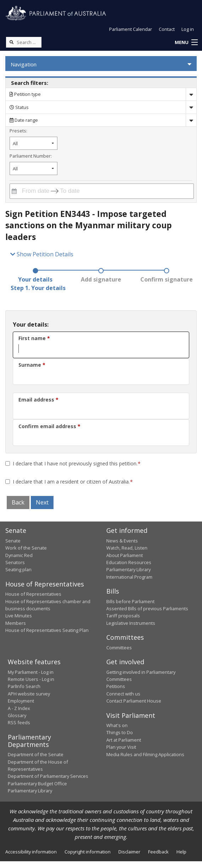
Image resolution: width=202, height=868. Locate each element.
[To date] (75, 191)
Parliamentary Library (128, 569)
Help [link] (181, 852)
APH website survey (29, 694)
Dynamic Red (19, 555)
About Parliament (125, 555)
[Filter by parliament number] (33, 168)
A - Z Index (19, 708)
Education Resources (129, 562)
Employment (21, 701)
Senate (13, 541)
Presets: (18, 131)
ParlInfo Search (24, 686)
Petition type (25, 94)
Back (18, 502)
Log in (188, 29)
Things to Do (120, 732)
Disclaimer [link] (129, 852)
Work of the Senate (26, 548)
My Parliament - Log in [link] (31, 672)
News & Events (122, 541)
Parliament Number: (31, 156)
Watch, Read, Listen (127, 548)
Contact (167, 29)
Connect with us (123, 694)
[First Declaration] (8, 463)
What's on (117, 725)
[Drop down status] (191, 107)
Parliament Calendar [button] (131, 29)
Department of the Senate (36, 754)
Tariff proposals (123, 616)
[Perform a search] (11, 42)
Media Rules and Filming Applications (145, 754)
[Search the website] (24, 42)
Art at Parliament (124, 740)
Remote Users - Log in (31, 679)
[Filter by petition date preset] (33, 143)
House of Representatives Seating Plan (47, 630)
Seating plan (18, 569)
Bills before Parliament (130, 601)
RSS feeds (19, 722)
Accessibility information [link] (31, 852)
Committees (119, 648)
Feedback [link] (158, 852)
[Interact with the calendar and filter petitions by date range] (14, 191)
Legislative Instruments (131, 623)
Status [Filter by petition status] (19, 107)
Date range (24, 120)
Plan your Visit (121, 747)
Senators (15, 562)
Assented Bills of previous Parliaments (147, 608)
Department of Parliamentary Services (48, 776)
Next (42, 502)
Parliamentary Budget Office (37, 784)
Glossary (17, 715)
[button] (186, 43)
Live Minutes (19, 616)
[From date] (34, 191)
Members (16, 623)
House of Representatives (33, 594)
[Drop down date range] (191, 120)
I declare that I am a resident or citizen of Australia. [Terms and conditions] (73, 482)
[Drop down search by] (191, 94)
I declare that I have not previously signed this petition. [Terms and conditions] (77, 463)
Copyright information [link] (88, 852)
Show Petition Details (42, 254)
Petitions (116, 686)
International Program (129, 577)
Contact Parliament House (134, 701)
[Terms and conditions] (8, 482)
